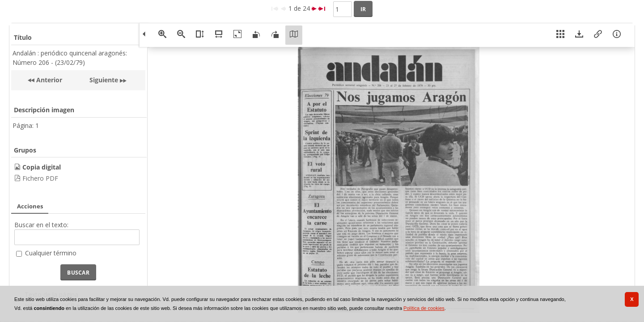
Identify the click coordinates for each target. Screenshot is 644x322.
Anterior (48, 80)
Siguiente (104, 80)
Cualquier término (51, 253)
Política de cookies (424, 308)
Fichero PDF (40, 178)
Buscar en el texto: (41, 225)
